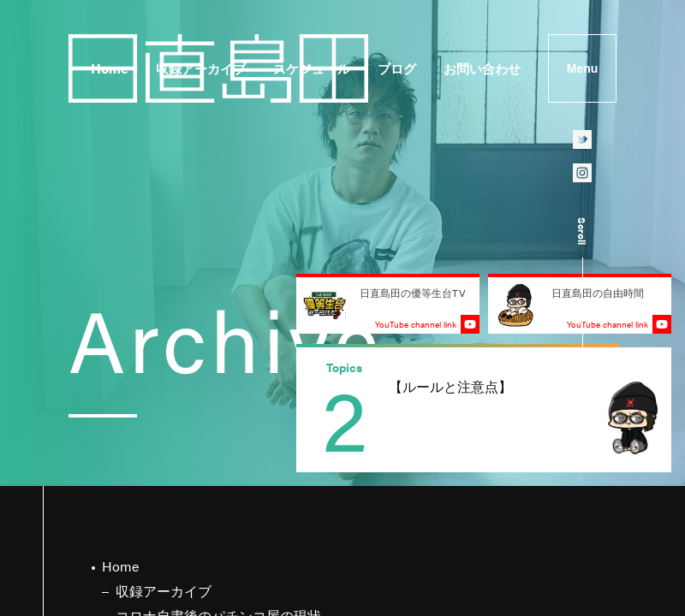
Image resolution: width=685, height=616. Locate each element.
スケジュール (312, 68)
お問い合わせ (482, 68)
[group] (484, 410)
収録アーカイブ (201, 68)
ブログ (397, 68)
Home (110, 68)
